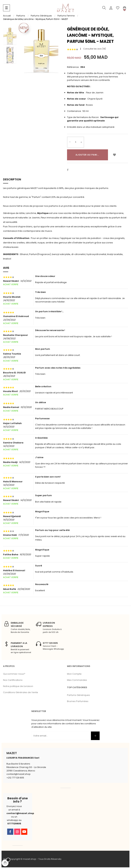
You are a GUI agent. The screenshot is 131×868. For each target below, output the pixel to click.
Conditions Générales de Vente (21, 693)
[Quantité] (76, 143)
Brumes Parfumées (78, 702)
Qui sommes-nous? (14, 675)
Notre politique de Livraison (18, 687)
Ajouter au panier (88, 155)
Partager (70, 171)
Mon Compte (74, 675)
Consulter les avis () (95, 49)
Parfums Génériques (78, 696)
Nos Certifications (13, 681)
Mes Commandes (77, 681)
